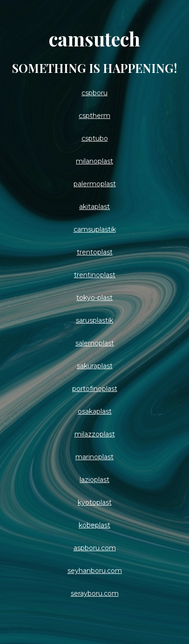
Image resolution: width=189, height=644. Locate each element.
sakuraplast (95, 366)
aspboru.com (95, 548)
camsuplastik (95, 229)
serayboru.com (95, 593)
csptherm (94, 116)
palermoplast (95, 184)
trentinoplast (95, 275)
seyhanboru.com (95, 571)
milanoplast (94, 161)
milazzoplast (95, 434)
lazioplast (94, 480)
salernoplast (95, 343)
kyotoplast (95, 502)
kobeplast (94, 525)
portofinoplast (95, 389)
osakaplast (95, 411)
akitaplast (94, 207)
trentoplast (95, 252)
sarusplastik (94, 320)
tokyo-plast (94, 298)
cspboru (94, 93)
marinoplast (94, 457)
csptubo (95, 138)
